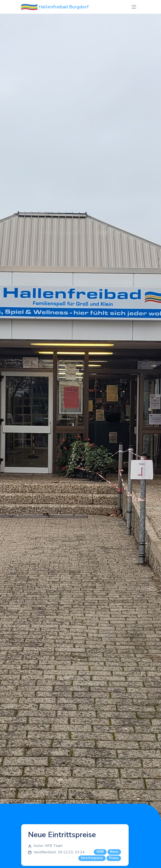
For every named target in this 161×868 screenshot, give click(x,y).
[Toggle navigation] (134, 7)
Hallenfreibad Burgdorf (55, 7)
